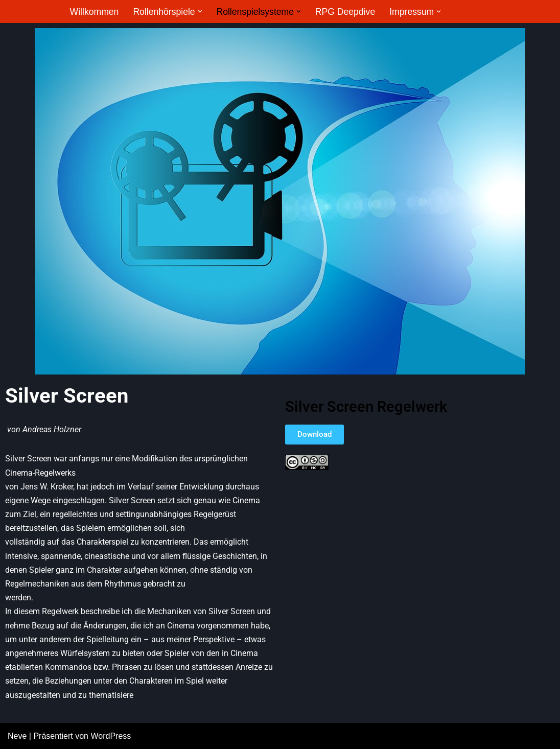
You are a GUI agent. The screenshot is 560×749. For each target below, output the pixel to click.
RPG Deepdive (345, 12)
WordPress (111, 736)
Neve (17, 736)
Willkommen (95, 12)
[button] (200, 11)
